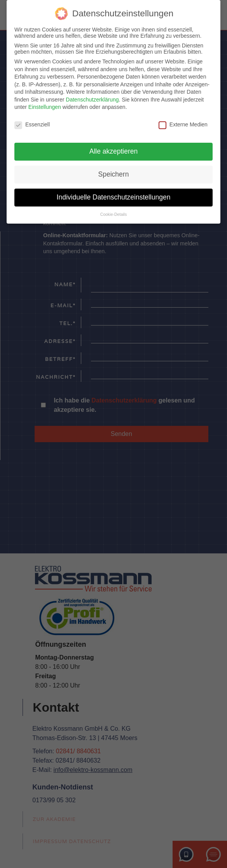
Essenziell (32, 124)
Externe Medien (183, 124)
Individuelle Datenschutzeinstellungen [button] (114, 196)
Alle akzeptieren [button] (114, 150)
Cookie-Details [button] (113, 213)
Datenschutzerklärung (92, 99)
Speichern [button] (114, 173)
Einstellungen (45, 106)
